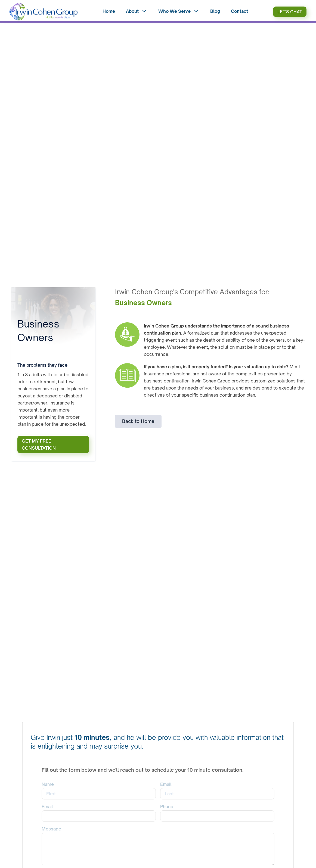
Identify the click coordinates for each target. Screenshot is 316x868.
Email (166, 784)
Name (48, 784)
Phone (167, 807)
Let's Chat (290, 12)
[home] (44, 12)
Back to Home (138, 421)
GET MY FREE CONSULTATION (39, 444)
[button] (137, 12)
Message (51, 829)
